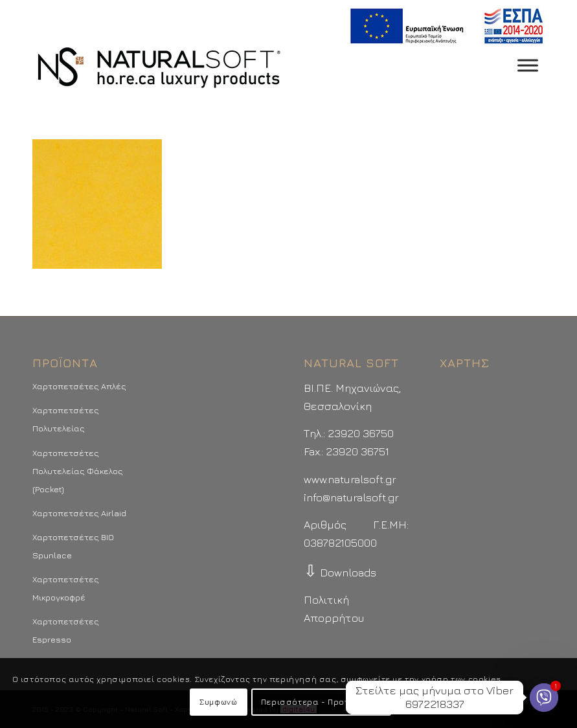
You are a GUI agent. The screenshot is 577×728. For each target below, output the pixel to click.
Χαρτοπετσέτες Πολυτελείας (66, 419)
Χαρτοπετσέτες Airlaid (79, 513)
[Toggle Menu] (528, 65)
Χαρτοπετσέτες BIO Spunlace (73, 546)
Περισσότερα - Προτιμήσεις (321, 702)
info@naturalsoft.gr (351, 497)
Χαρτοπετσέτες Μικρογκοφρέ (66, 588)
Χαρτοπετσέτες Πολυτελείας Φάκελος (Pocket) (78, 471)
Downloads (340, 573)
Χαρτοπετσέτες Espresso (66, 630)
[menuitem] (443, 26)
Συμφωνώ (218, 702)
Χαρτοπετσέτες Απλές (79, 386)
